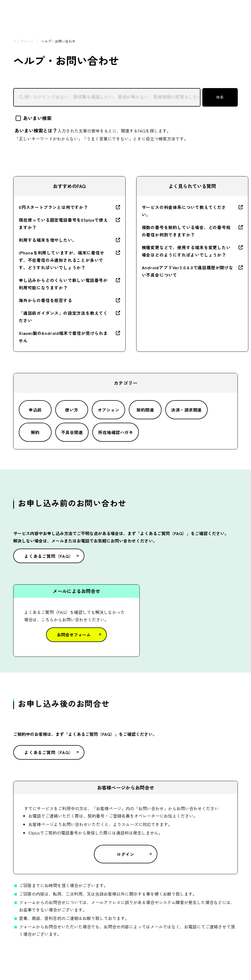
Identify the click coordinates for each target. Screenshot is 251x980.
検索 (220, 97)
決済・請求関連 (186, 410)
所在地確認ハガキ (116, 432)
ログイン (125, 854)
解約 (35, 432)
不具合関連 (72, 432)
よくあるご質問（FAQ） (49, 556)
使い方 (72, 410)
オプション (108, 410)
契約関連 (145, 410)
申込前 (35, 410)
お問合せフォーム (74, 635)
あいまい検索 (34, 118)
